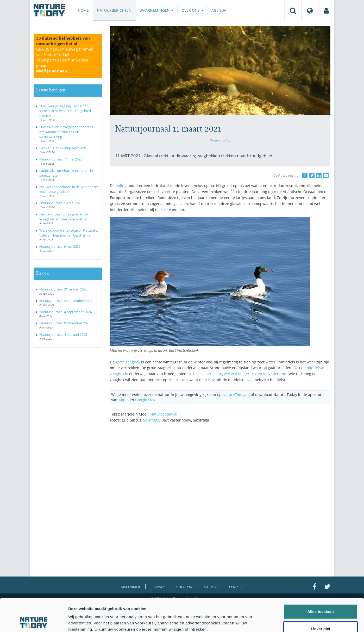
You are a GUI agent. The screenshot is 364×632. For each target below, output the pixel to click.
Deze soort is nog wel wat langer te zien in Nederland (240, 374)
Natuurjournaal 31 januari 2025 (63, 289)
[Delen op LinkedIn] (319, 175)
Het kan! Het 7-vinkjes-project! (63, 148)
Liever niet (320, 598)
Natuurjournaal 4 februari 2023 (63, 334)
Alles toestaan (321, 581)
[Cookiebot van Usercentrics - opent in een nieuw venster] (34, 622)
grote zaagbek (128, 362)
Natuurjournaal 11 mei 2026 (61, 159)
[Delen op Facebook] (305, 175)
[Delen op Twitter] (312, 175)
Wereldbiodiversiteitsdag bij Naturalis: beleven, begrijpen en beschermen (69, 233)
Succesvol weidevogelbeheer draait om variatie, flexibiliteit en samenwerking (66, 132)
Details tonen (281, 622)
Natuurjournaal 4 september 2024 (65, 312)
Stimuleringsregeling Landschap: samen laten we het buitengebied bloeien (65, 111)
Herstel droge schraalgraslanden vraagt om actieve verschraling (64, 217)
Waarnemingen (156, 10)
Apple (124, 400)
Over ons (192, 10)
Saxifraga (151, 420)
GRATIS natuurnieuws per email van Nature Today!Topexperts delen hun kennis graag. (65, 60)
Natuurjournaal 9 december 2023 (65, 323)
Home (83, 10)
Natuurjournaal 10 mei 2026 (61, 203)
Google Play (145, 400)
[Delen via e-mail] (326, 175)
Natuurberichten (114, 10)
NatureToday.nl (236, 395)
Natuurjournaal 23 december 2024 (66, 301)
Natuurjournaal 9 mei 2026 (60, 246)
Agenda (219, 10)
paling (121, 186)
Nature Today (220, 140)
